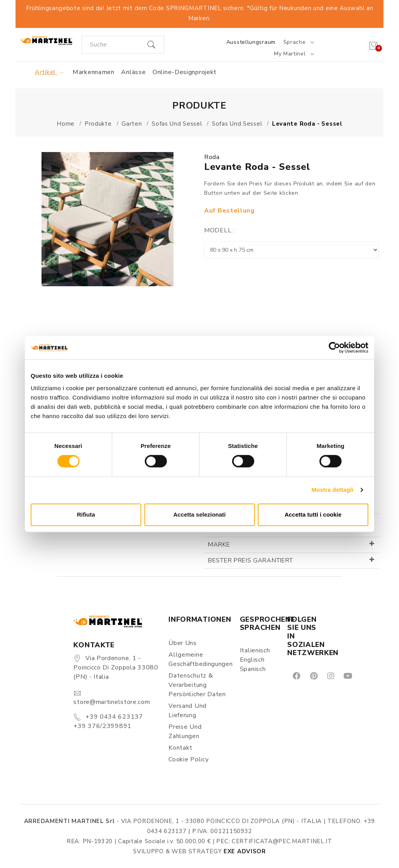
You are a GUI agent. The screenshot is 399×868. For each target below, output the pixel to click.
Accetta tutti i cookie (313, 514)
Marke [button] (219, 545)
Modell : (219, 230)
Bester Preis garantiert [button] (251, 560)
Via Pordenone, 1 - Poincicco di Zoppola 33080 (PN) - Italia (116, 667)
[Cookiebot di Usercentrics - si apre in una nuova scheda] (334, 348)
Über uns (183, 643)
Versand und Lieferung (187, 711)
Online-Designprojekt (185, 72)
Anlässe (133, 72)
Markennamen (94, 72)
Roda (212, 157)
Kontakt (180, 748)
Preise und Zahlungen (185, 731)
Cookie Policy (188, 759)
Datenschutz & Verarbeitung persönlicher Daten (197, 685)
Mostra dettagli (332, 490)
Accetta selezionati (199, 514)
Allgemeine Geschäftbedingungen (199, 659)
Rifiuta (86, 514)
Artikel (50, 72)
